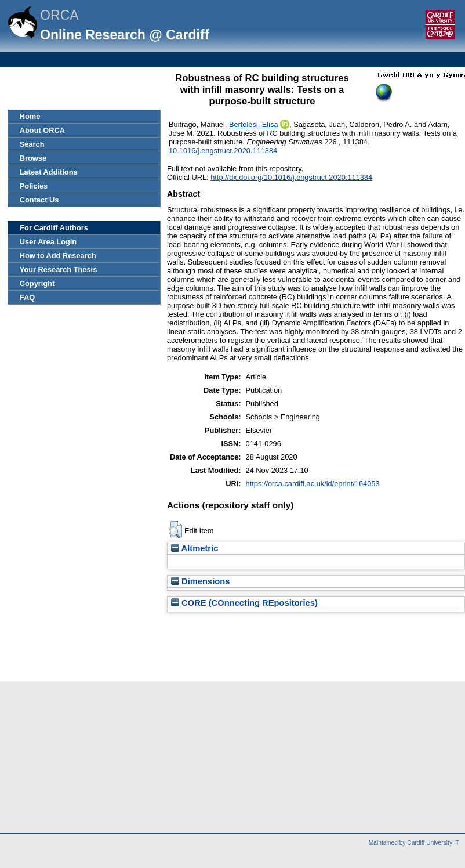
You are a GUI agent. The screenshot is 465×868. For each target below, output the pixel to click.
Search (32, 144)
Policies (34, 186)
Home (30, 116)
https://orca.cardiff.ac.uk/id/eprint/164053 (313, 484)
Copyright (37, 283)
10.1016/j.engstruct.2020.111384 (223, 151)
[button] (175, 530)
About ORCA (42, 130)
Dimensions (201, 581)
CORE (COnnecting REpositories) (244, 603)
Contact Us (39, 200)
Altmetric (195, 548)
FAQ (27, 297)
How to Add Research (58, 256)
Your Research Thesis (58, 270)
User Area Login (48, 242)
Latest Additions (49, 172)
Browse (33, 158)
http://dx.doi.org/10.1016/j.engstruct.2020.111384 (291, 177)
